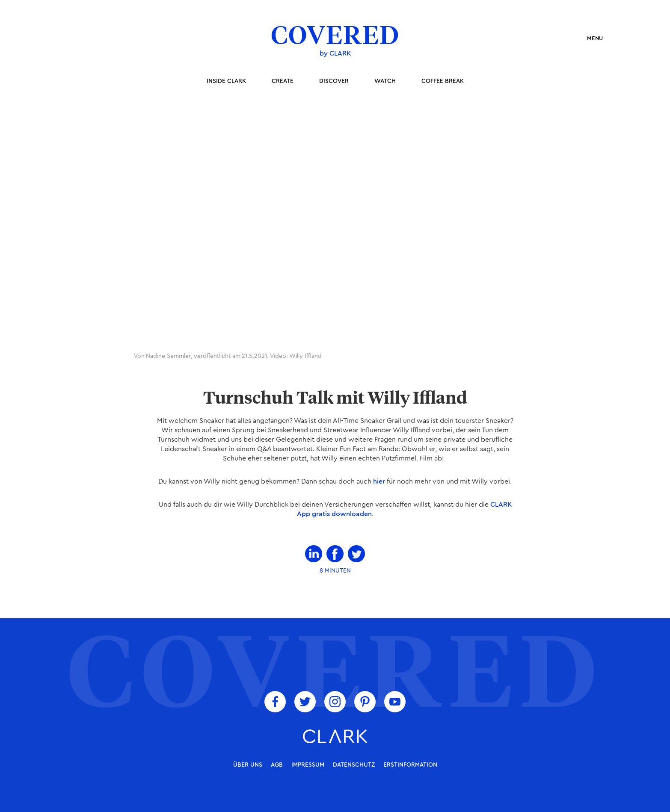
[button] (591, 38)
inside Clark (226, 81)
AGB (277, 765)
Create (283, 81)
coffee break (443, 81)
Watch (385, 81)
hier (379, 481)
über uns (248, 765)
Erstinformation (410, 765)
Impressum (308, 765)
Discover (334, 81)
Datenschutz (354, 765)
